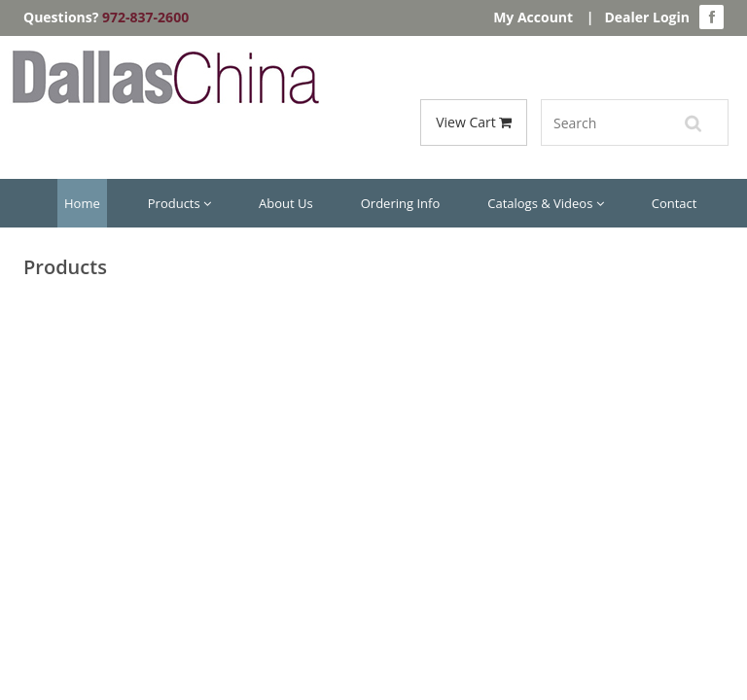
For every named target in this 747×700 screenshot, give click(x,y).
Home (82, 203)
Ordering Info (400, 203)
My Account (533, 17)
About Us (286, 203)
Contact (675, 203)
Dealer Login (647, 17)
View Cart (474, 122)
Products (179, 203)
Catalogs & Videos (546, 203)
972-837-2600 (145, 17)
